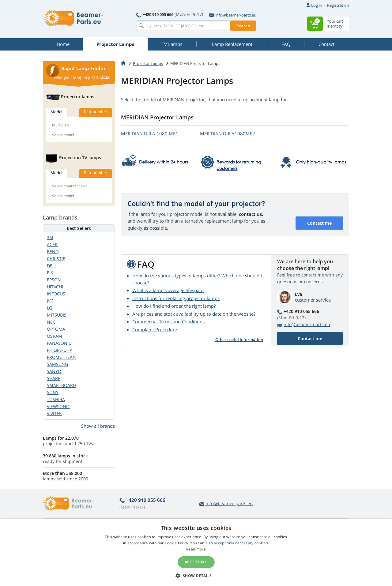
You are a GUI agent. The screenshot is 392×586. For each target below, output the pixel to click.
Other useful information (239, 340)
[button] (196, 576)
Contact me (319, 223)
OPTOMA (56, 329)
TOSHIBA (56, 399)
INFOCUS (56, 294)
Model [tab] (56, 112)
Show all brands (98, 426)
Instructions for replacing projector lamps (176, 298)
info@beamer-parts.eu (233, 15)
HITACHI (55, 287)
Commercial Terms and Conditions (168, 321)
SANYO (54, 371)
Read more (196, 549)
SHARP (54, 378)
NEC (51, 322)
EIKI (51, 273)
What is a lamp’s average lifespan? (168, 290)
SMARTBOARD (61, 385)
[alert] (196, 552)
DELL (52, 266)
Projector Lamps (148, 63)
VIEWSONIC (58, 406)
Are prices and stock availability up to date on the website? (194, 314)
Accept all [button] (196, 562)
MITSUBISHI (59, 315)
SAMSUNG (57, 364)
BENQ (53, 252)
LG (49, 308)
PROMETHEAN (61, 357)
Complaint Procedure (155, 329)
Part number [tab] (96, 112)
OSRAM (55, 336)
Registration (338, 5)
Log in (317, 5)
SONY (53, 392)
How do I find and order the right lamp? (174, 306)
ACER (52, 244)
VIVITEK (54, 413)
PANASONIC (59, 343)
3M (50, 237)
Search (243, 26)
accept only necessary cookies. (241, 543)
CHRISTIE (56, 259)
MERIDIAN (150, 133)
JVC (50, 301)
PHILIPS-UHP (59, 350)
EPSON (54, 280)
